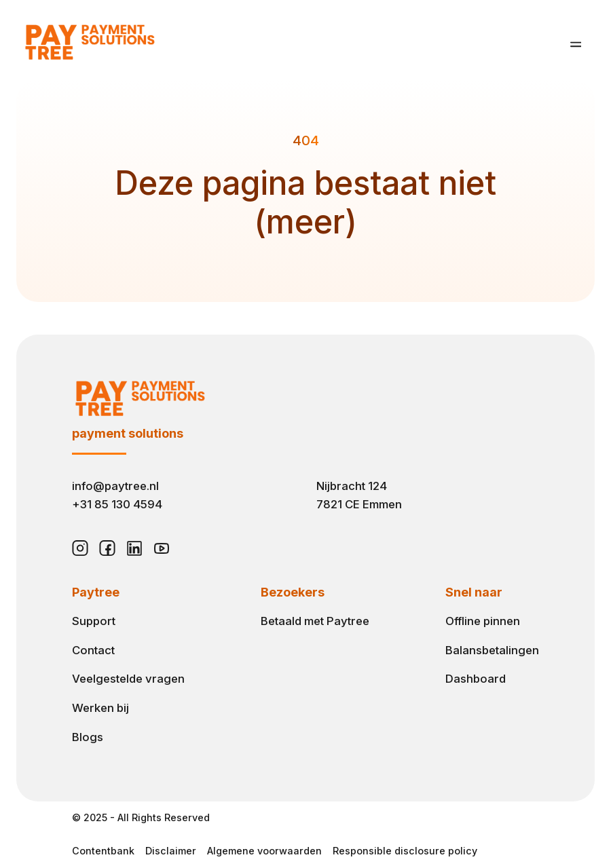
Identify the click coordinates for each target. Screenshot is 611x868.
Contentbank (103, 851)
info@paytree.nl (115, 486)
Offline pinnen (483, 621)
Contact (93, 650)
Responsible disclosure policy (405, 851)
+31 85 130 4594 (117, 504)
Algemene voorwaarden (264, 851)
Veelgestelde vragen (128, 679)
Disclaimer (171, 851)
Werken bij (100, 708)
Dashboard (476, 679)
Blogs (88, 737)
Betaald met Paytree (315, 621)
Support (94, 621)
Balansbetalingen (492, 650)
